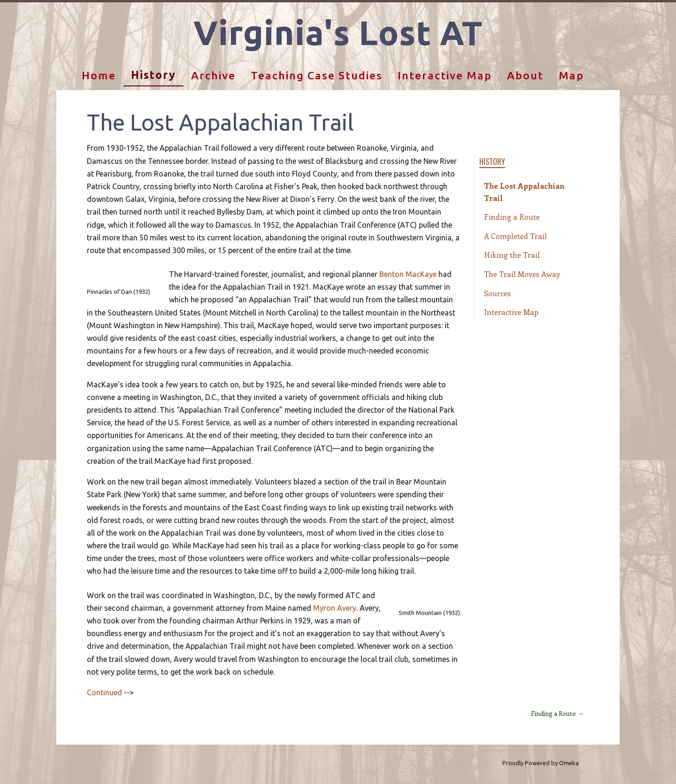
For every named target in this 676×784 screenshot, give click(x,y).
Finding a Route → (557, 713)
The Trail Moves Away (522, 274)
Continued (104, 692)
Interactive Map (445, 75)
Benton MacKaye (408, 274)
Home (99, 75)
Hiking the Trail (512, 255)
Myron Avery (335, 608)
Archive (213, 75)
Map (571, 75)
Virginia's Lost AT (338, 33)
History (154, 75)
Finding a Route (512, 217)
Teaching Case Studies (317, 75)
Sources (497, 293)
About (525, 75)
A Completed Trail (515, 236)
